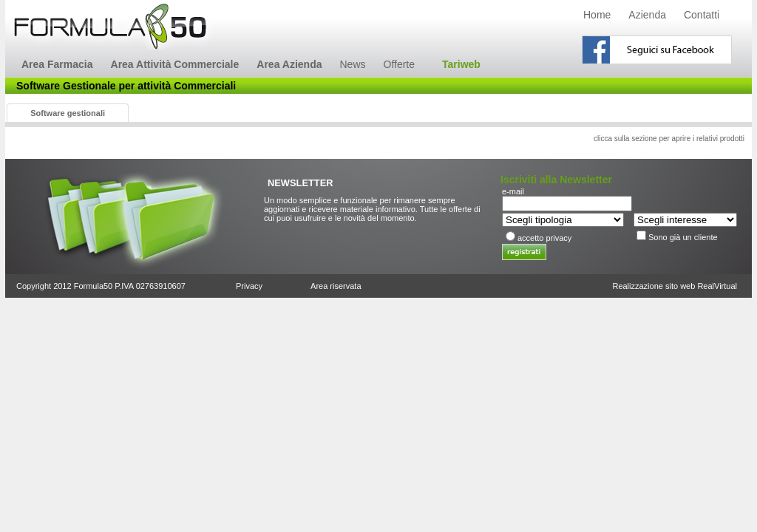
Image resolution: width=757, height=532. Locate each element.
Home (597, 15)
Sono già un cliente (683, 237)
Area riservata (336, 286)
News (352, 64)
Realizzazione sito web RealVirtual (675, 286)
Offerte (400, 64)
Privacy (249, 286)
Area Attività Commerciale (175, 64)
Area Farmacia (57, 64)
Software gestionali (68, 113)
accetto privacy (544, 238)
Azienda (647, 15)
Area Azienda (289, 64)
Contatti (702, 15)
